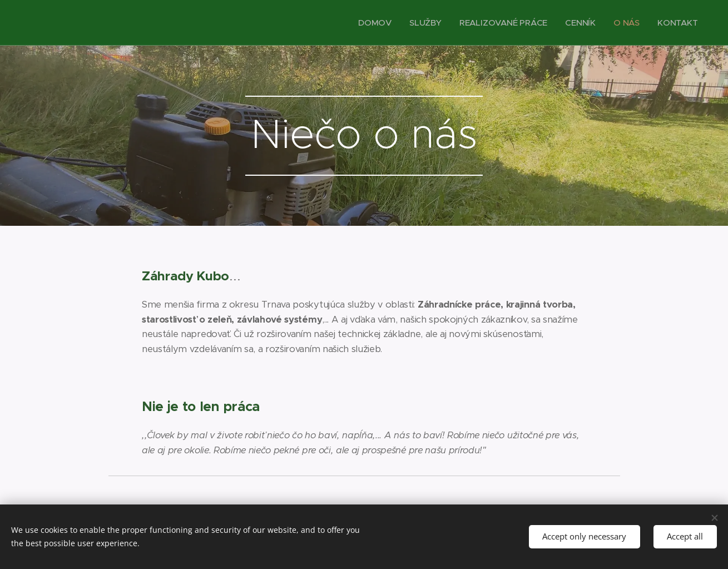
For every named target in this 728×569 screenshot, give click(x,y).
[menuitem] (373, 23)
